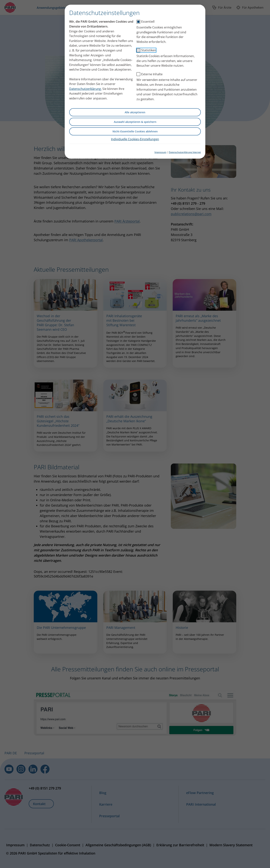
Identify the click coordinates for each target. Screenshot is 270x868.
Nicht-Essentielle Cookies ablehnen (135, 131)
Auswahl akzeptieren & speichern (135, 122)
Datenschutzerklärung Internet (185, 152)
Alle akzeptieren (135, 112)
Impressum (160, 152)
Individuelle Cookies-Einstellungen (135, 139)
